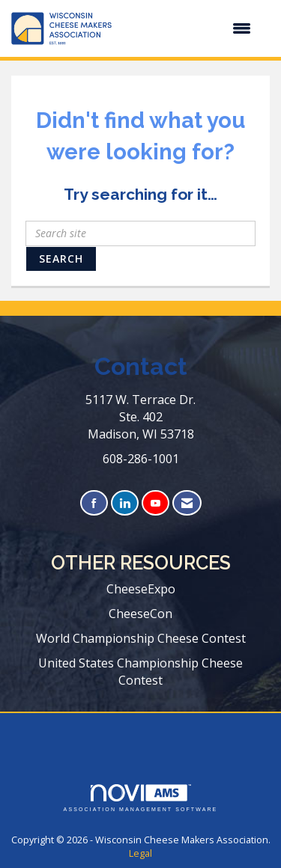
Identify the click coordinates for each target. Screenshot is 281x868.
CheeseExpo (141, 589)
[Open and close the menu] (189, 28)
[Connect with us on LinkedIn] (125, 503)
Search (61, 259)
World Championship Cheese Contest (141, 638)
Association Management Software (141, 798)
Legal (140, 853)
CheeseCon (140, 614)
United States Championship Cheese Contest (140, 672)
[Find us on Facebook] (94, 503)
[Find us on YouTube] (155, 503)
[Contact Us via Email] (187, 503)
